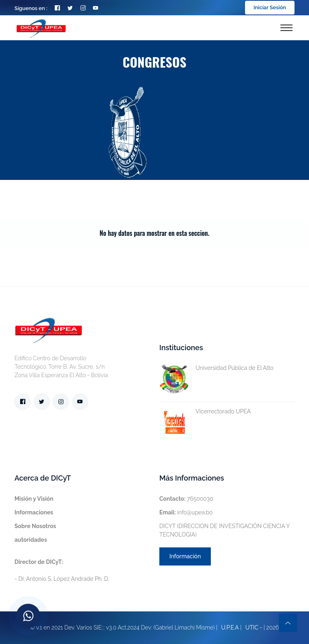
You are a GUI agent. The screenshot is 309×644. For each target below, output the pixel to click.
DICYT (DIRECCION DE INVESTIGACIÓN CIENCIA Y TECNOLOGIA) (225, 530)
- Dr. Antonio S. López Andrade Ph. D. (62, 570)
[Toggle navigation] (286, 28)
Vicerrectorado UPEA (205, 412)
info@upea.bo (186, 512)
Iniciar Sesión (270, 7)
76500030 (186, 499)
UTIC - (254, 627)
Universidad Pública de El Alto (216, 368)
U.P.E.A (230, 627)
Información (185, 556)
